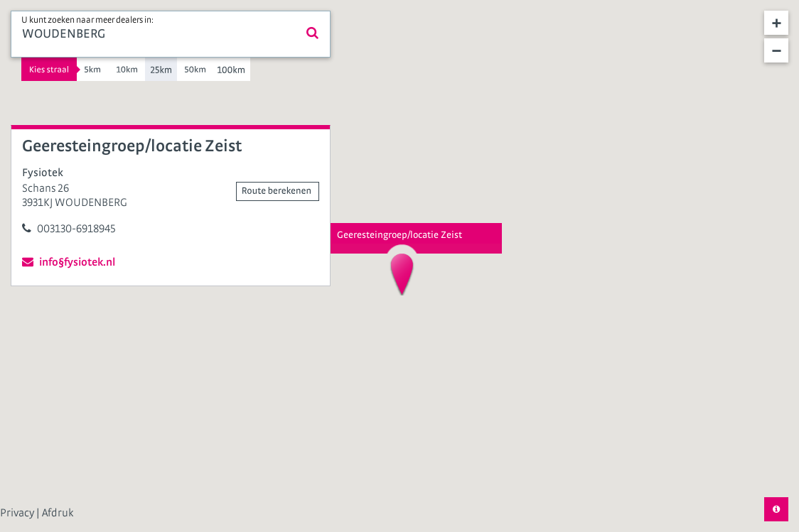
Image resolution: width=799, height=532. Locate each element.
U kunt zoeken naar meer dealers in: (87, 20)
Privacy (18, 513)
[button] (402, 274)
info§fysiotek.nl (69, 262)
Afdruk (58, 513)
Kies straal (49, 69)
